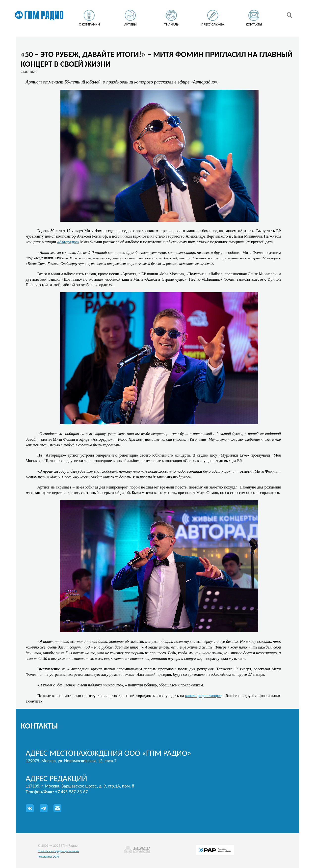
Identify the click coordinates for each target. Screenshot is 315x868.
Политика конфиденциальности (58, 851)
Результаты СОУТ (49, 856)
